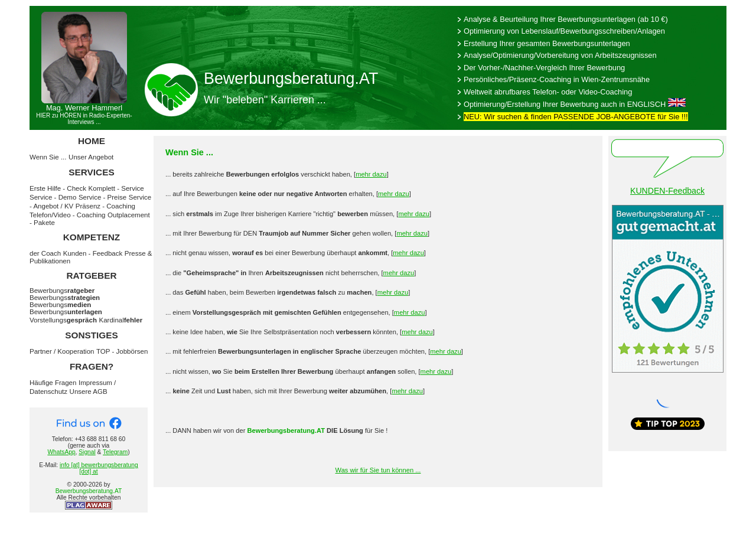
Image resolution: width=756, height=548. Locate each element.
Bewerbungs (62, 291)
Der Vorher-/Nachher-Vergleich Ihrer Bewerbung (544, 68)
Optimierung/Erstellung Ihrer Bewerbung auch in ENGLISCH (565, 104)
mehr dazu (371, 174)
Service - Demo (53, 197)
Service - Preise (102, 197)
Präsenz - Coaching (105, 206)
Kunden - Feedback (93, 253)
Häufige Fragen (53, 383)
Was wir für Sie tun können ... (378, 470)
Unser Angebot (91, 157)
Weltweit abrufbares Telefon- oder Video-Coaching (548, 92)
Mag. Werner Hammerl (84, 108)
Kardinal (121, 320)
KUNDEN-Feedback (667, 191)
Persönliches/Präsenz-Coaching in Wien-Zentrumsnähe (557, 79)
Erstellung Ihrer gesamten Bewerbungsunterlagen (547, 43)
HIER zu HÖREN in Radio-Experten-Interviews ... (84, 119)
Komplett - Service (116, 188)
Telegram (115, 452)
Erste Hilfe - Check (58, 188)
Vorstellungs (63, 320)
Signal (87, 452)
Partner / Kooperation (62, 351)
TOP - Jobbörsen (122, 351)
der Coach (45, 253)
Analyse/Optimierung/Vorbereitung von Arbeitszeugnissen (560, 55)
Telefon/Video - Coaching (67, 215)
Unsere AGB (89, 392)
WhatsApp (61, 452)
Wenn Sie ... (48, 157)
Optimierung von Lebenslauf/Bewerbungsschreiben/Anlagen (564, 31)
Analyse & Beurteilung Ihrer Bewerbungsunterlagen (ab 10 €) (566, 19)
